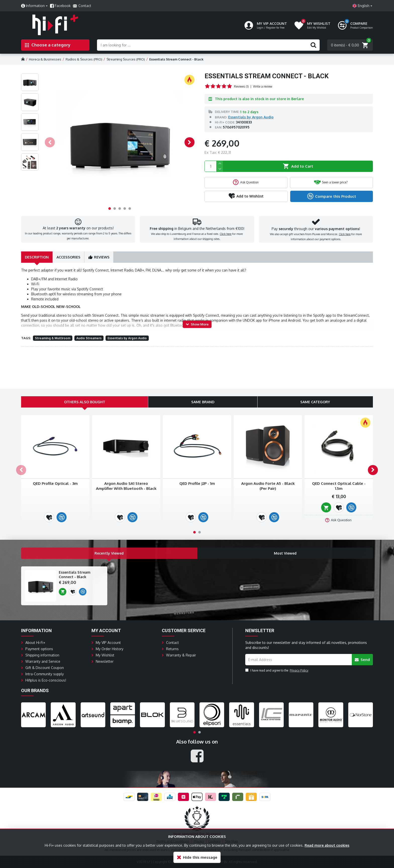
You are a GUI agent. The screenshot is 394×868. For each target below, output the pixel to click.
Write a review (263, 86)
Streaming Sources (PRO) (126, 59)
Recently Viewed (109, 527)
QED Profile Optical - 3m (55, 458)
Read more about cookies (327, 845)
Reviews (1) (241, 86)
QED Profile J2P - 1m (197, 458)
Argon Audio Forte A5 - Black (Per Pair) (268, 460)
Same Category (315, 376)
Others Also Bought (85, 376)
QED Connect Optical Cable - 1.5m (339, 460)
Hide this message (200, 857)
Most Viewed (285, 527)
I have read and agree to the (277, 645)
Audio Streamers (89, 341)
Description (37, 260)
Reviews (102, 260)
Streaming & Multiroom (53, 341)
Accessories (68, 260)
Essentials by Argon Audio (251, 117)
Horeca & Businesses (45, 59)
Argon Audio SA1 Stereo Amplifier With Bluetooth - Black (126, 460)
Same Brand (203, 376)
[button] (50, 142)
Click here (226, 235)
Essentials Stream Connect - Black (75, 549)
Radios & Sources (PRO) (84, 59)
